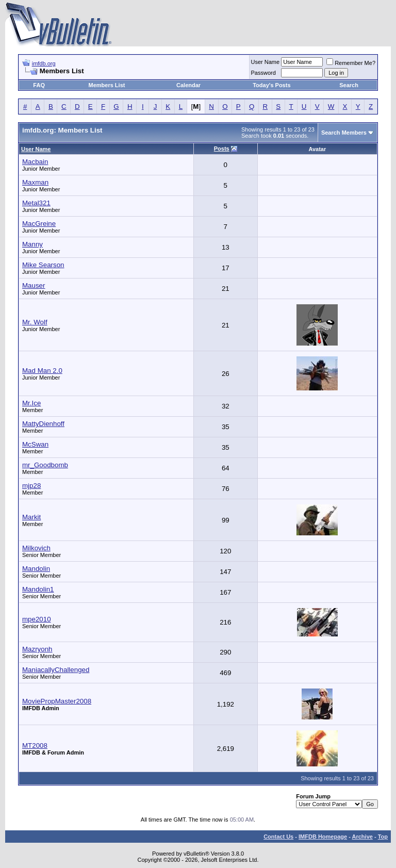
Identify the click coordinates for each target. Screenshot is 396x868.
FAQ (39, 85)
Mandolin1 (38, 589)
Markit (31, 517)
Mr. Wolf (35, 322)
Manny (32, 244)
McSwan (35, 444)
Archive (362, 837)
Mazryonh (37, 649)
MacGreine (39, 224)
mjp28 (31, 486)
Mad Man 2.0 (42, 371)
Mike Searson (43, 265)
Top (383, 837)
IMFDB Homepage (323, 837)
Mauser (34, 285)
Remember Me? (351, 63)
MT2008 (35, 746)
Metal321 (36, 203)
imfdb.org (44, 63)
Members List (107, 85)
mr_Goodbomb (45, 465)
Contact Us (278, 837)
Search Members (344, 133)
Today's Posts (271, 85)
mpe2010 (37, 619)
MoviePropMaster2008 (57, 701)
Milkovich (36, 548)
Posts (222, 149)
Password (263, 73)
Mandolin (36, 569)
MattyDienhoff (43, 424)
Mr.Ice (31, 403)
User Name (266, 62)
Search (349, 85)
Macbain (35, 162)
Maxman (35, 182)
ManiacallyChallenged (56, 670)
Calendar (188, 85)
